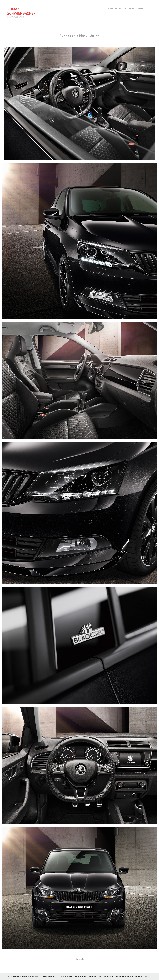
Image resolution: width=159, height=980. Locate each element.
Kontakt (119, 8)
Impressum (143, 8)
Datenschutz (130, 8)
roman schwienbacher (21, 11)
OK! (146, 976)
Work (110, 8)
